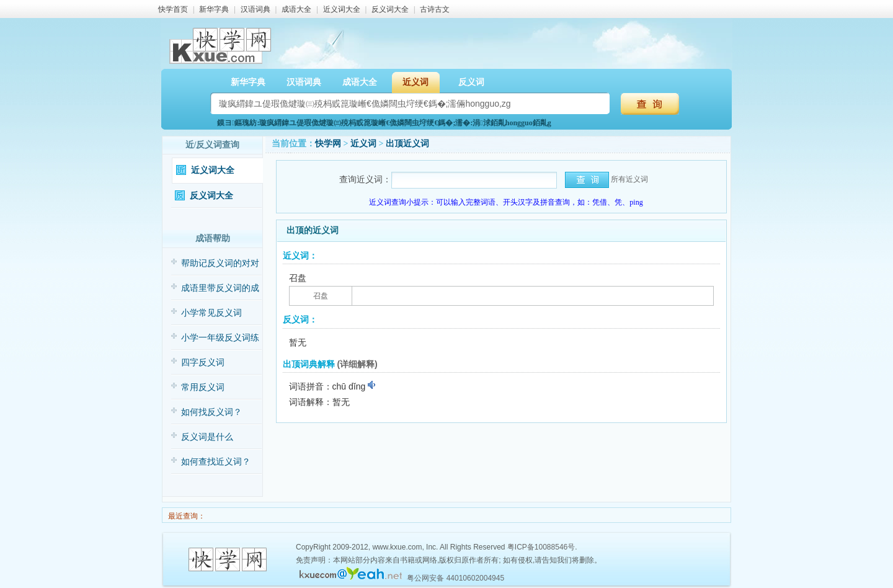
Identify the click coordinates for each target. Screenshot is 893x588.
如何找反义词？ (211, 412)
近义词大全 (342, 9)
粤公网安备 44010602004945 (455, 578)
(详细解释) (357, 364)
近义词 (415, 82)
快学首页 (173, 9)
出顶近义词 (407, 144)
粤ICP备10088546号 (541, 547)
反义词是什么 (207, 437)
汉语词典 (255, 9)
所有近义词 (629, 179)
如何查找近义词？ (216, 462)
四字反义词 (203, 363)
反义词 (471, 82)
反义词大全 (390, 9)
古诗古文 (435, 9)
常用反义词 (203, 387)
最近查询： (186, 516)
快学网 (328, 144)
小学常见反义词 (211, 313)
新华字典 (214, 9)
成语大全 (296, 9)
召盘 (321, 296)
